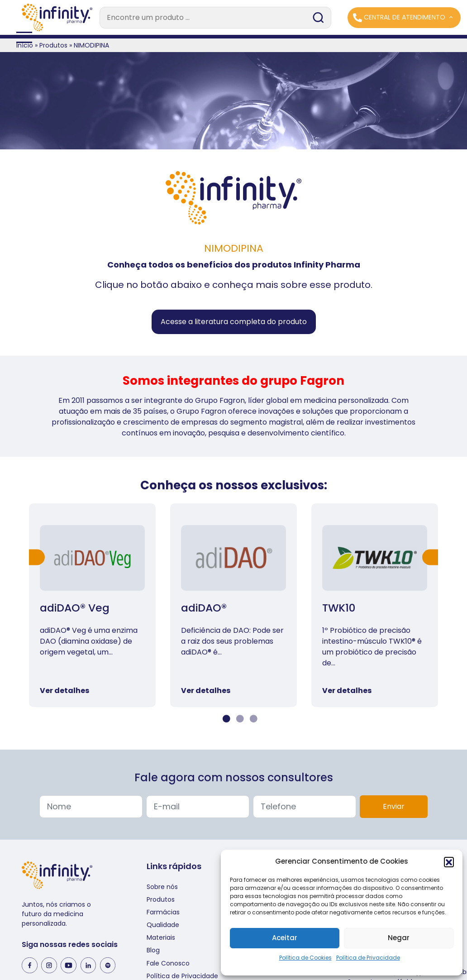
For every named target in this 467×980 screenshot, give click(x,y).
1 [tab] (225, 719)
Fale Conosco (168, 963)
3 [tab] (253, 719)
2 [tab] (239, 719)
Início (25, 45)
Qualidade (163, 925)
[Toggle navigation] (233, 37)
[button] (449, 862)
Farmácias (163, 912)
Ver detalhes (64, 691)
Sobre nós (162, 887)
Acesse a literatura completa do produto (234, 322)
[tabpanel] (92, 605)
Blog (153, 950)
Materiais (161, 937)
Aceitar (285, 938)
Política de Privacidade (368, 958)
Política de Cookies (305, 958)
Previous (37, 557)
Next (430, 557)
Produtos (53, 45)
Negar (399, 938)
